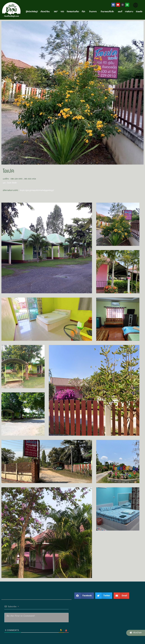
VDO (62, 12)
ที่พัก (84, 12)
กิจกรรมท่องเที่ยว (73, 12)
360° (56, 12)
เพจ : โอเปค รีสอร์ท (10, 183)
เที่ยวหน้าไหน (46, 12)
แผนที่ (120, 12)
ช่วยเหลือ (139, 12)
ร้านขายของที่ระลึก (108, 12)
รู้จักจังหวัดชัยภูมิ (32, 12)
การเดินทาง (129, 12)
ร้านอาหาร (94, 12)
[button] (136, 633)
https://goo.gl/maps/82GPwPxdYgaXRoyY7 (37, 191)
